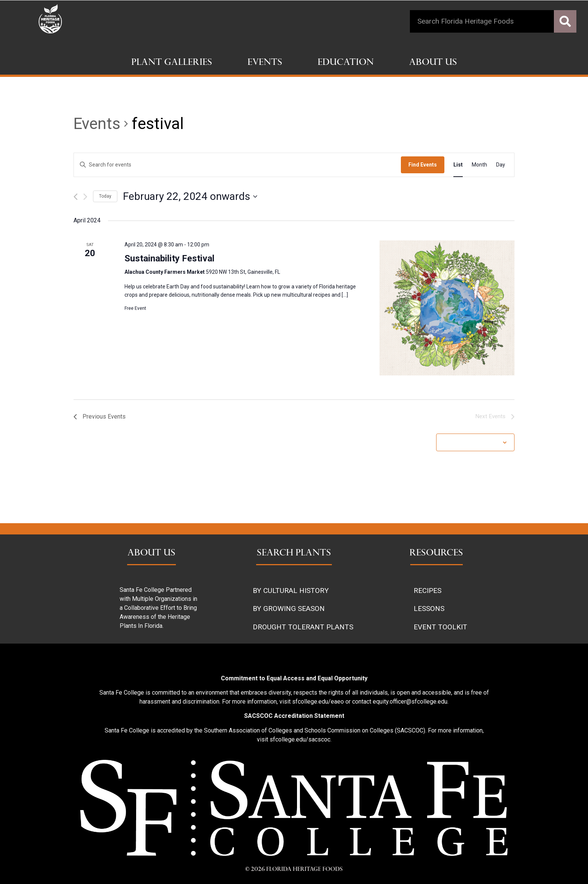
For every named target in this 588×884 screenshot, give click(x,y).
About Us (433, 63)
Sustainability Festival (169, 258)
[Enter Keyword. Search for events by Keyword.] (237, 165)
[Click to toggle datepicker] (190, 197)
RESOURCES (436, 554)
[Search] (565, 21)
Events (265, 63)
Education (346, 63)
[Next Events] (85, 197)
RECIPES (427, 591)
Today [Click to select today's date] (105, 196)
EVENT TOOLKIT (440, 627)
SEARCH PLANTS (294, 554)
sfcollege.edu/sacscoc (300, 739)
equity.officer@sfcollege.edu (410, 702)
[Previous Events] (76, 197)
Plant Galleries (172, 63)
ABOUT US (151, 554)
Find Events (423, 165)
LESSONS (429, 609)
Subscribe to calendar (471, 442)
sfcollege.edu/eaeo (318, 702)
